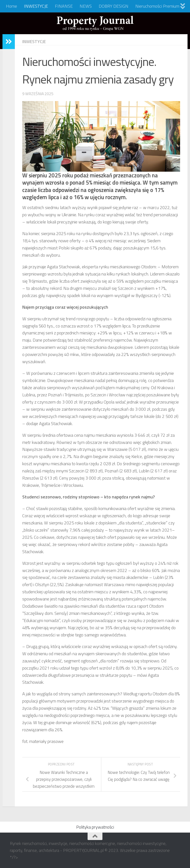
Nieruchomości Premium (157, 6)
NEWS (86, 6)
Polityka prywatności (95, 827)
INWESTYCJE (36, 6)
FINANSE (64, 6)
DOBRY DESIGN (114, 6)
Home (12, 6)
